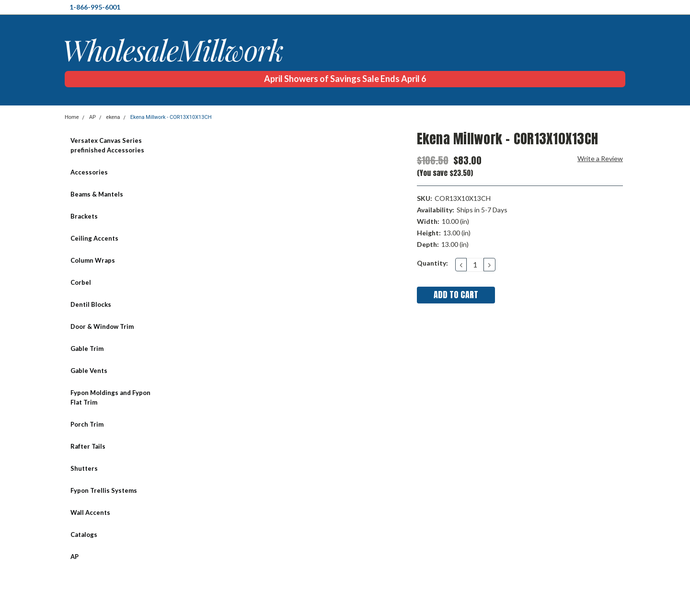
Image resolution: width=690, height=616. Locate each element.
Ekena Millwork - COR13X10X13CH (171, 117)
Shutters (84, 468)
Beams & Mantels (97, 194)
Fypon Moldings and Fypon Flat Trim (110, 397)
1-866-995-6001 (95, 7)
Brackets (84, 216)
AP (92, 117)
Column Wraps (93, 260)
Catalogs (84, 535)
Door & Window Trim (102, 326)
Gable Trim (87, 349)
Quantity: (432, 263)
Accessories (89, 172)
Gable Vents (89, 371)
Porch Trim (87, 424)
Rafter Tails (88, 446)
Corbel (81, 282)
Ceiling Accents (94, 238)
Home (72, 117)
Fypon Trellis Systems (104, 490)
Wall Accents (90, 512)
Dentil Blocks (91, 304)
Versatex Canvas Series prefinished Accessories (107, 145)
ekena (113, 117)
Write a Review (600, 158)
